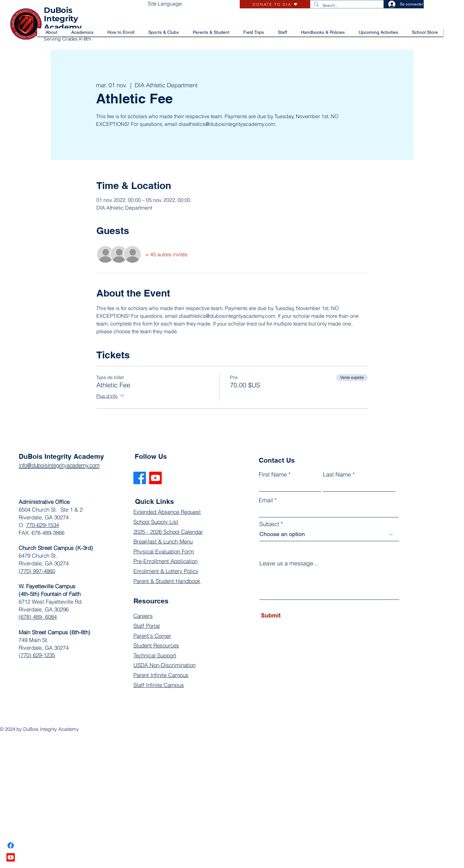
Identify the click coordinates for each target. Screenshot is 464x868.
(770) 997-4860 (37, 571)
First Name (273, 475)
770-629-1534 (43, 525)
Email (266, 500)
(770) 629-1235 (37, 655)
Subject (269, 524)
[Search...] (346, 6)
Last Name (337, 475)
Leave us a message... (289, 563)
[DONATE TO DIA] (275, 4)
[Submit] (290, 615)
